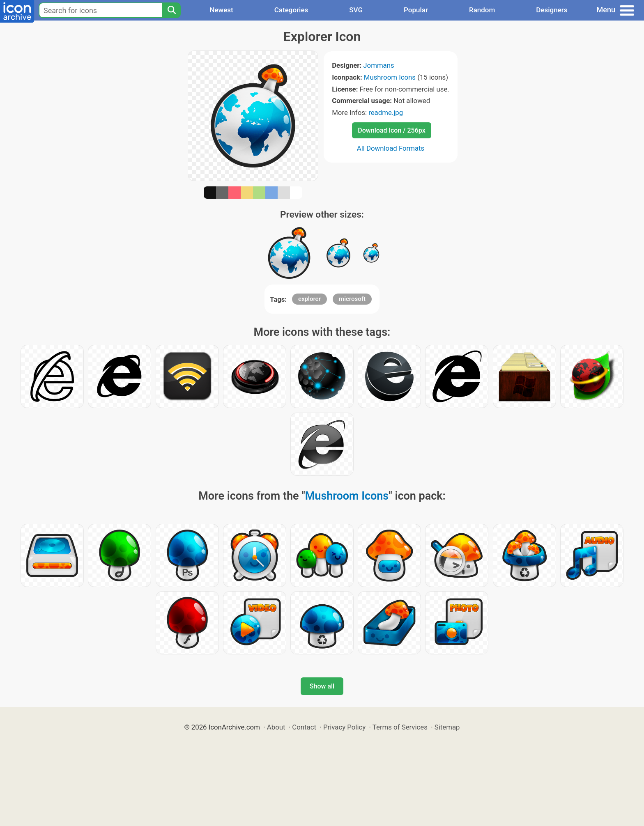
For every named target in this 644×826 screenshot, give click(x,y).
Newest (221, 10)
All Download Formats (391, 148)
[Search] (171, 10)
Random (482, 10)
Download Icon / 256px (391, 130)
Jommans (378, 65)
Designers (552, 10)
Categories (291, 10)
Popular (416, 10)
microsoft (352, 299)
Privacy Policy (344, 727)
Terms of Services (400, 727)
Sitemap (447, 727)
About (276, 727)
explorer (309, 299)
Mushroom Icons (390, 77)
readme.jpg (386, 112)
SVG (356, 10)
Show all (322, 686)
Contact (304, 727)
